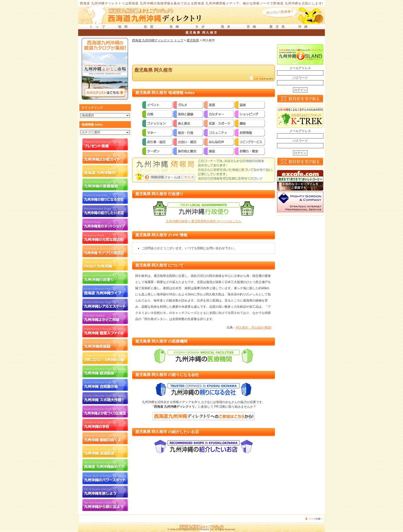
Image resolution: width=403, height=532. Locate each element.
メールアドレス (300, 68)
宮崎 (253, 27)
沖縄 (304, 27)
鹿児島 (279, 27)
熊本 (227, 27)
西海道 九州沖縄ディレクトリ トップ (158, 40)
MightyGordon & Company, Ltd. (198, 529)
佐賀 (150, 27)
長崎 (176, 27)
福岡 (124, 27)
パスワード (300, 78)
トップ (99, 27)
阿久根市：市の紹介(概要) (254, 328)
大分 (201, 27)
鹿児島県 (193, 40)
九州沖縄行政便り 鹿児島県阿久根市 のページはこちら (204, 221)
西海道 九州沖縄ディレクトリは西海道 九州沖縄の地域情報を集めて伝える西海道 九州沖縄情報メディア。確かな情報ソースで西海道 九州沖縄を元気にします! (202, 3)
